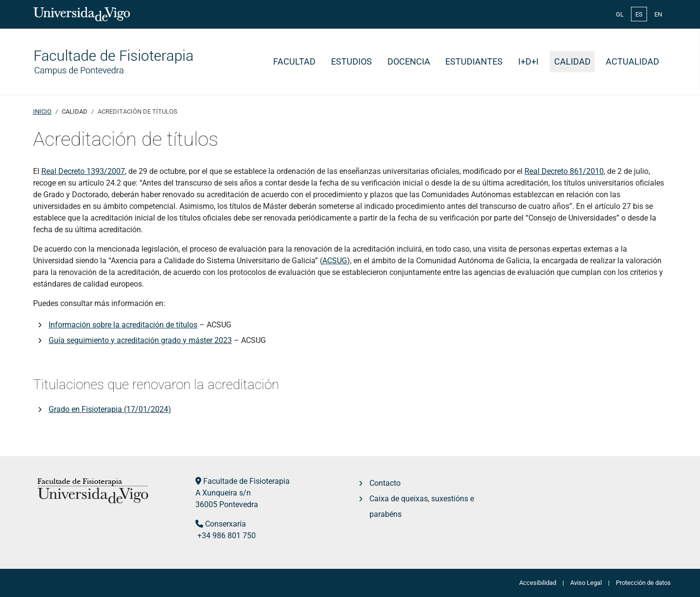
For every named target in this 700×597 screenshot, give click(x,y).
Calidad (572, 62)
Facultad (294, 62)
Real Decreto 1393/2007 (83, 171)
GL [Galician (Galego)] (620, 14)
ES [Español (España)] (639, 14)
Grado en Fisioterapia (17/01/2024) (110, 409)
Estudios (351, 62)
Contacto (385, 483)
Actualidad (632, 62)
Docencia (409, 62)
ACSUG (335, 261)
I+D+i (528, 62)
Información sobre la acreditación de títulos (123, 325)
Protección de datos (643, 583)
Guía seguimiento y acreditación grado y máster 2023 (140, 340)
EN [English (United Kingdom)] (658, 14)
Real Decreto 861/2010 (564, 171)
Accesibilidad (538, 583)
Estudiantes (474, 62)
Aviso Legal (586, 583)
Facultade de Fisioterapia (246, 481)
